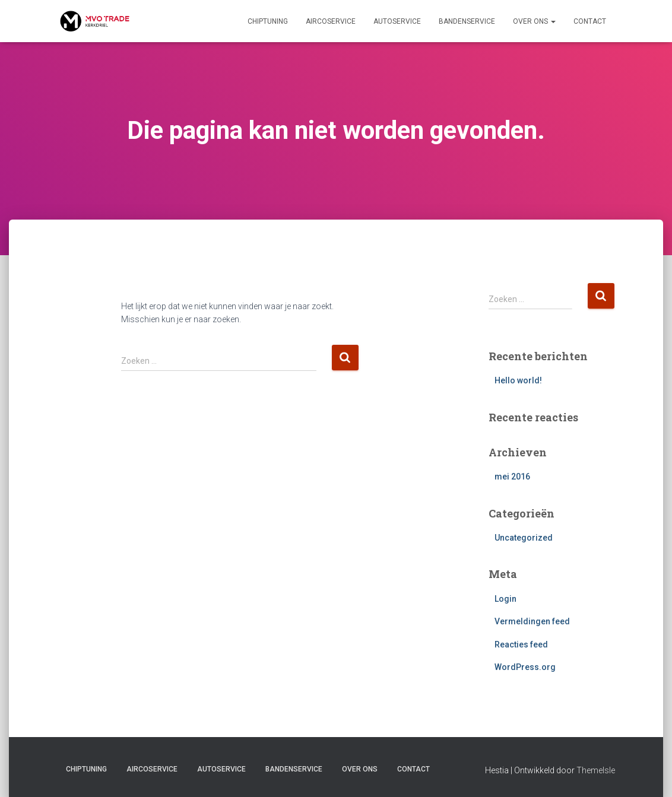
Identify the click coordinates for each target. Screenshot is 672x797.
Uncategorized (524, 538)
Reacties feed (521, 644)
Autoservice (397, 21)
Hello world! (518, 380)
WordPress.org (525, 667)
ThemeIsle (596, 770)
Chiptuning (268, 21)
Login (505, 599)
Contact (590, 21)
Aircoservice (331, 21)
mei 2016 (512, 477)
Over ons (534, 21)
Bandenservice (467, 21)
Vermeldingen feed (532, 621)
